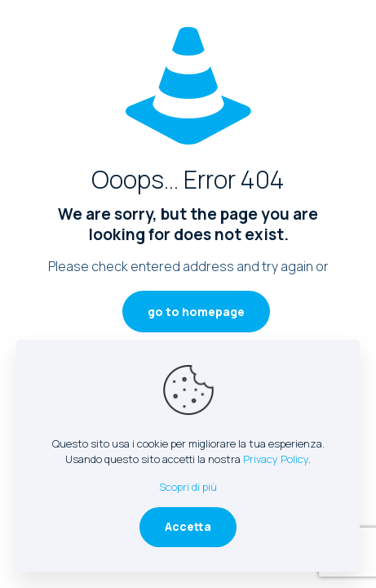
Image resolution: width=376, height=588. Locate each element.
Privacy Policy (276, 459)
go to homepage (196, 312)
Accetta (188, 526)
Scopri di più (188, 487)
